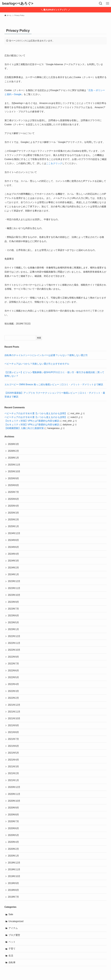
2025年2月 (14, 520)
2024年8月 (14, 540)
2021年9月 (14, 725)
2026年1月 (14, 458)
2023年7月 (14, 609)
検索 (39, 338)
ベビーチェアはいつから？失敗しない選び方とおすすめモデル (37, 364)
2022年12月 (14, 636)
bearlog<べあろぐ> (18, 3)
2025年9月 (14, 478)
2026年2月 (14, 451)
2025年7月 (14, 492)
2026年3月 (14, 444)
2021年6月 (14, 746)
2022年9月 (14, 657)
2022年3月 (14, 691)
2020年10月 (14, 801)
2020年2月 (14, 849)
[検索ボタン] (101, 3)
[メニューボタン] (108, 3)
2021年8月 (14, 732)
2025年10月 (14, 471)
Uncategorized (16, 921)
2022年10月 (14, 650)
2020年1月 (14, 856)
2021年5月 (14, 753)
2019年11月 (14, 869)
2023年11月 (14, 588)
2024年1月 (14, 574)
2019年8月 (14, 890)
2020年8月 (14, 815)
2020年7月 (14, 821)
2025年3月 (14, 513)
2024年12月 (14, 533)
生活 (11, 956)
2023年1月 (14, 629)
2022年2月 (14, 698)
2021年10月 (14, 718)
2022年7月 (14, 664)
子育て (12, 949)
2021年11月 (14, 712)
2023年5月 (14, 622)
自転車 (12, 962)
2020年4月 (14, 842)
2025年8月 (14, 485)
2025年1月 (14, 526)
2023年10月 (14, 595)
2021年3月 (14, 767)
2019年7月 (14, 897)
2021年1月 (14, 780)
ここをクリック (54, 163)
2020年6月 (14, 828)
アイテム (13, 928)
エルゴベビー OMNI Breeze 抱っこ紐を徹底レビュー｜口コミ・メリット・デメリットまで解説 (54, 384)
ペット (12, 942)
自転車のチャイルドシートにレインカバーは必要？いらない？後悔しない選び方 (46, 355)
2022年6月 (14, 671)
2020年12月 (14, 787)
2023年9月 (14, 602)
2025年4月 (14, 506)
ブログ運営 (14, 935)
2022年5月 (14, 677)
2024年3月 (14, 561)
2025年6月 (14, 499)
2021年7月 (14, 739)
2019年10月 (14, 876)
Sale (11, 914)
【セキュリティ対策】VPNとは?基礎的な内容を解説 (32, 421)
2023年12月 (14, 581)
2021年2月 (14, 773)
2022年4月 (14, 684)
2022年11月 (14, 643)
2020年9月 (14, 808)
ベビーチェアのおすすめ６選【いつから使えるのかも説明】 (36, 413)
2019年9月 (14, 883)
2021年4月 (14, 760)
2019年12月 (14, 863)
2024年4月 (14, 554)
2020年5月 (14, 835)
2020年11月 (14, 794)
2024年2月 (14, 568)
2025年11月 (14, 465)
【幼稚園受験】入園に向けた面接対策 (24, 428)
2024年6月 (14, 547)
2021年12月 (14, 705)
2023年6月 (14, 616)
